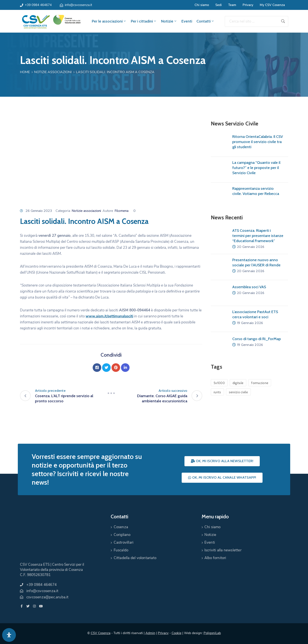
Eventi (187, 21)
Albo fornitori (215, 558)
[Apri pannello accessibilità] (9, 635)
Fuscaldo (121, 550)
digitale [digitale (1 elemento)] (238, 383)
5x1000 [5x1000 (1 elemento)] (219, 383)
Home (25, 72)
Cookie (177, 633)
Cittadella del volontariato (135, 558)
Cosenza (121, 527)
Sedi (219, 5)
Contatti (205, 21)
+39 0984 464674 (38, 5)
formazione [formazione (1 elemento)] (260, 383)
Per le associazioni (109, 21)
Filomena (122, 211)
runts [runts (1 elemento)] (217, 392)
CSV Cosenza (101, 633)
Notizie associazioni (53, 72)
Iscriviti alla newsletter (223, 550)
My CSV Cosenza (272, 5)
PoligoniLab (212, 633)
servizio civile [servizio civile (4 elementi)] (239, 392)
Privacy (248, 5)
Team (232, 5)
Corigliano (122, 535)
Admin (150, 633)
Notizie (169, 21)
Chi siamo (202, 5)
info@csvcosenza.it (78, 5)
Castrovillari (124, 542)
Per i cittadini (144, 21)
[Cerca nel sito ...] (251, 21)
